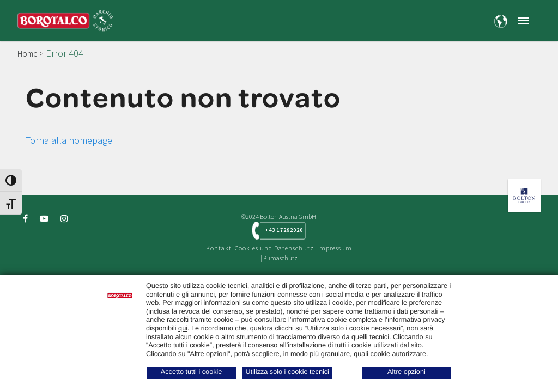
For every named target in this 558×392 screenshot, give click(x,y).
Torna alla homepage (69, 140)
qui (183, 328)
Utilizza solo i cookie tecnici (287, 372)
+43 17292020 (284, 230)
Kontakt (219, 248)
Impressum (335, 248)
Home (27, 54)
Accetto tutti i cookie (192, 372)
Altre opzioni (407, 372)
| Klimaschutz (279, 258)
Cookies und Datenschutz (274, 248)
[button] (523, 20)
